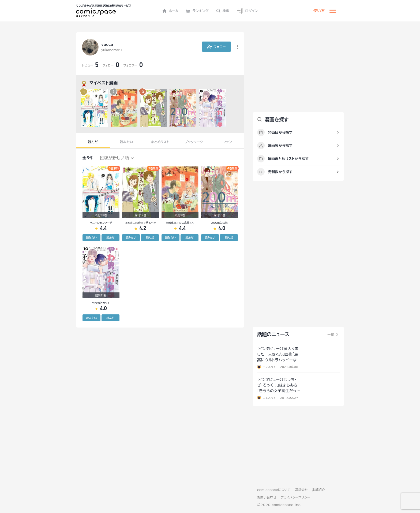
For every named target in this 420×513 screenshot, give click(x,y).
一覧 (331, 334)
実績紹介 (318, 490)
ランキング (197, 11)
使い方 (319, 11)
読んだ (93, 142)
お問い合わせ (267, 497)
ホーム (170, 11)
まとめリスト (160, 142)
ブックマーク (194, 142)
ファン (227, 142)
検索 (223, 11)
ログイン (247, 11)
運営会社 (301, 490)
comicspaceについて (274, 490)
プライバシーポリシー (295, 497)
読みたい (127, 142)
